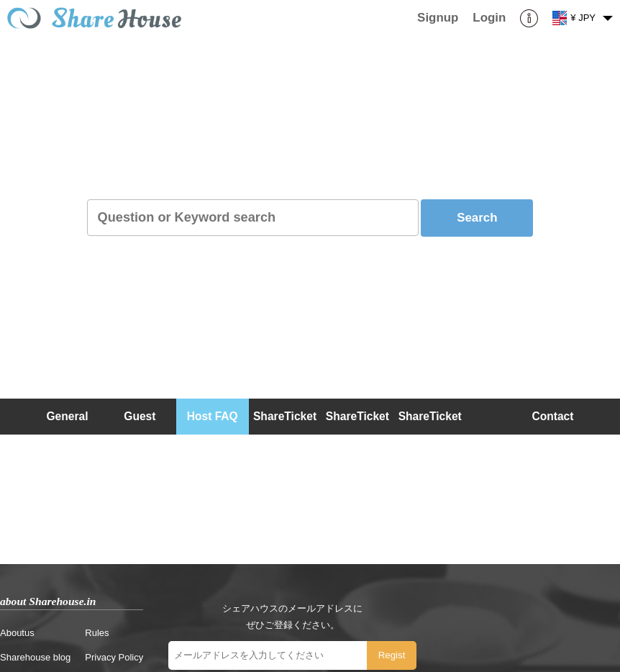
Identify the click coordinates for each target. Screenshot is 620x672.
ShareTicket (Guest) (430, 434)
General (67, 416)
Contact (552, 416)
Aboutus (17, 633)
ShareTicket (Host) (357, 434)
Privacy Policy (114, 657)
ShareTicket (285, 416)
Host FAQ (213, 416)
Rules (97, 633)
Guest (140, 416)
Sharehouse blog (35, 657)
